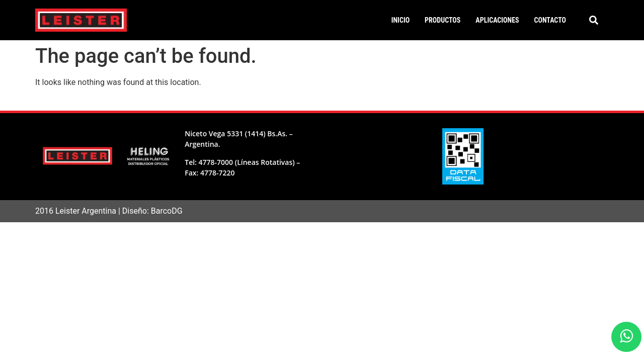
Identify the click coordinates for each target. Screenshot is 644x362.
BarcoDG (167, 211)
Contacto (550, 20)
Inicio (400, 20)
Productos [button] (442, 20)
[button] (594, 20)
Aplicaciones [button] (497, 20)
